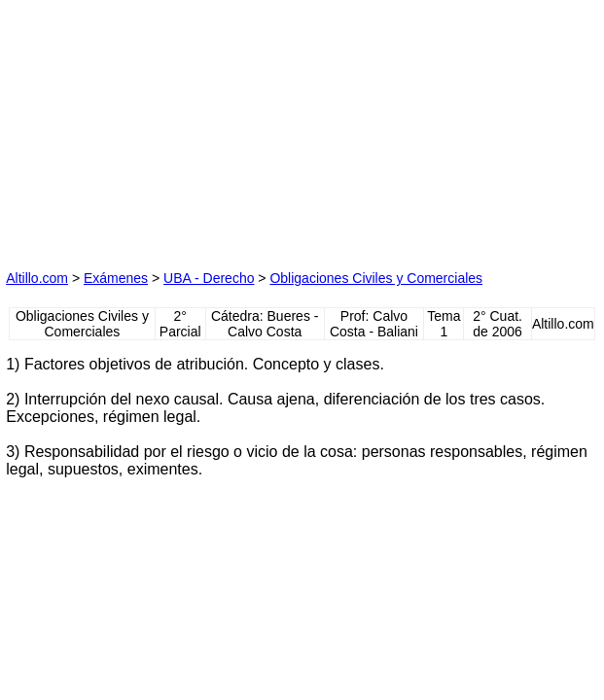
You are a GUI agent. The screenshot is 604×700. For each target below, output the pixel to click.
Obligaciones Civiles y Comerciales (376, 278)
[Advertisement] (152, 127)
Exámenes (116, 278)
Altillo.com (37, 278)
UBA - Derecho (209, 278)
